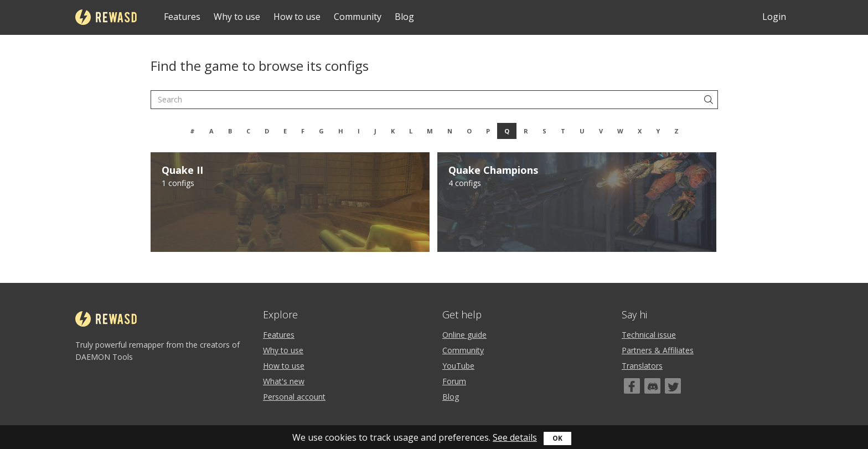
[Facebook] (632, 386)
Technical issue (649, 335)
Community (358, 17)
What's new (284, 381)
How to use (297, 17)
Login (774, 17)
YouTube (458, 366)
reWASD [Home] (106, 17)
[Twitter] (673, 386)
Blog (404, 17)
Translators (642, 366)
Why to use (237, 17)
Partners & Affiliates (658, 350)
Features (182, 17)
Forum (454, 381)
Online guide (464, 335)
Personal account (294, 397)
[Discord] (652, 386)
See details (515, 437)
